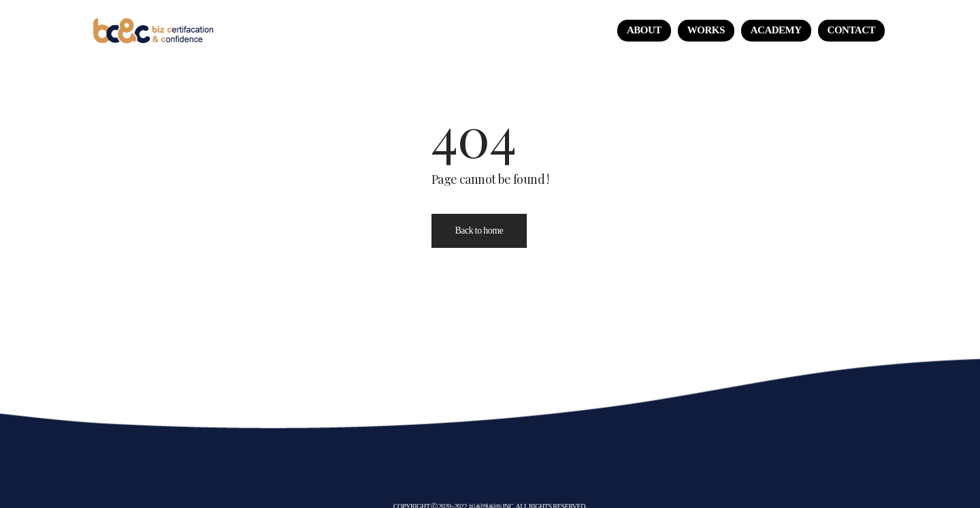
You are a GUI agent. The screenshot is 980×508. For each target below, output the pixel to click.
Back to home (479, 231)
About (644, 30)
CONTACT (851, 30)
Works (706, 30)
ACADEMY (776, 30)
